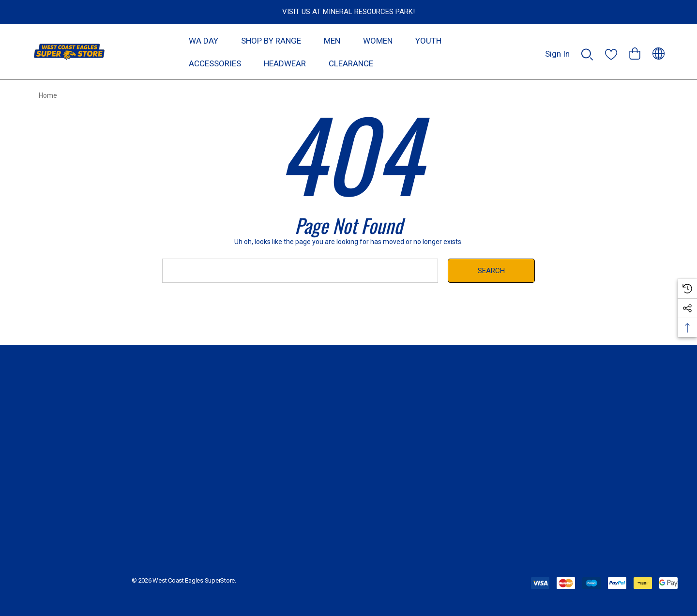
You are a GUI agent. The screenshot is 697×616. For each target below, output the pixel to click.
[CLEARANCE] (351, 63)
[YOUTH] (428, 43)
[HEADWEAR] (285, 66)
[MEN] (332, 43)
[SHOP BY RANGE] (271, 43)
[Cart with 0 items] (635, 49)
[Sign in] (557, 49)
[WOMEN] (378, 43)
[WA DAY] (203, 40)
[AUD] (659, 52)
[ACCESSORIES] (215, 66)
